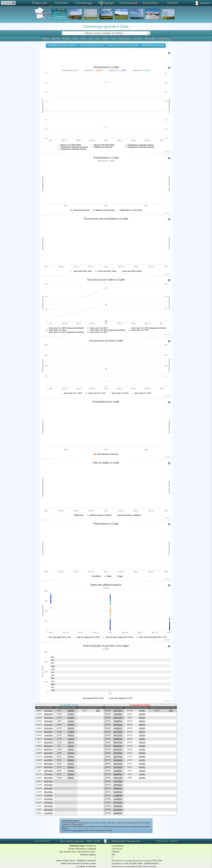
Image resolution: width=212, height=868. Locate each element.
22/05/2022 (118, 806)
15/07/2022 (118, 753)
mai (90, 39)
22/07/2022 (118, 732)
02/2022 (71, 725)
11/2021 (71, 746)
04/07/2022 (118, 735)
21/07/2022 (118, 711)
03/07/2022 (118, 742)
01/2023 (71, 718)
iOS (113, 855)
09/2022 (142, 732)
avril (83, 39)
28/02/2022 (48, 746)
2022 (98, 711)
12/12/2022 (48, 813)
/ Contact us (83, 846)
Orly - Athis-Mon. (59, 10)
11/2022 (71, 739)
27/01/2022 (48, 774)
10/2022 (142, 735)
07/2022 (142, 711)
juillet (105, 39)
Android (115, 852)
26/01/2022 (48, 778)
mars (75, 39)
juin (97, 39)
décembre (164, 39)
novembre (150, 39)
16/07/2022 (118, 803)
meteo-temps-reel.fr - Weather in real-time (76, 861)
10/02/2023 (48, 714)
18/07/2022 (118, 767)
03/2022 (71, 728)
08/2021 (142, 721)
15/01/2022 (48, 788)
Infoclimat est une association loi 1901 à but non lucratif (134, 867)
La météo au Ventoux (86, 866)
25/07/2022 (118, 764)
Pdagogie (106, 3)
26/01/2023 (48, 764)
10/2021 (142, 739)
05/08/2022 (118, 746)
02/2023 (71, 714)
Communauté (128, 4)
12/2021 (71, 721)
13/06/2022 (118, 788)
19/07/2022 (118, 778)
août (113, 39)
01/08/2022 (118, 792)
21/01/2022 (48, 795)
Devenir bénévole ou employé (82, 849)
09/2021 (142, 725)
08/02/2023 (48, 767)
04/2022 (71, 735)
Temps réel (40, 4)
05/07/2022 (118, 725)
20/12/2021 (48, 799)
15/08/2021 (118, 721)
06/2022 (142, 718)
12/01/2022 (48, 721)
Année (46, 39)
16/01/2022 (48, 810)
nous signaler (77, 830)
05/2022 (142, 728)
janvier (56, 39)
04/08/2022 (118, 760)
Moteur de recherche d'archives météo (78, 864)
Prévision (62, 3)
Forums (173, 3)
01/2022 (71, 711)
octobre (138, 39)
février (66, 39)
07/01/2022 (48, 711)
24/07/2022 (118, 810)
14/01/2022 (48, 771)
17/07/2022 (118, 781)
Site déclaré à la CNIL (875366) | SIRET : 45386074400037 (135, 864)
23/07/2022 (118, 718)
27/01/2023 (48, 739)
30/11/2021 (48, 792)
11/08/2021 (118, 739)
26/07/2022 (118, 757)
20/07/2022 (118, 750)
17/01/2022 (48, 803)
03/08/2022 (118, 813)
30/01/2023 (48, 753)
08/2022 (142, 714)
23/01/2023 (48, 781)
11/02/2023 (48, 735)
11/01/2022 (48, 725)
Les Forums (117, 849)
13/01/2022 (48, 728)
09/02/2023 (48, 732)
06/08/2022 (118, 785)
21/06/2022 (118, 799)
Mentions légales (88, 855)
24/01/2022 (48, 806)
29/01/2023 (48, 742)
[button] (62, 45)
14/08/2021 (118, 728)
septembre (125, 39)
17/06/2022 (118, 795)
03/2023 (71, 742)
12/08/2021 (118, 771)
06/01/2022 (48, 750)
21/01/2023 (48, 718)
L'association (118, 846)
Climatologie (84, 3)
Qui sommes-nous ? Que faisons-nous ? (78, 852)
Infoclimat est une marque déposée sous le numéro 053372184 (137, 861)
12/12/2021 (48, 760)
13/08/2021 (118, 714)
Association (151, 3)
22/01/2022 (48, 785)
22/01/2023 (48, 757)
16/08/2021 (118, 774)
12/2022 (71, 732)
